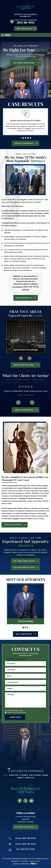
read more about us (24, 298)
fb (20, 801)
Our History (14, 775)
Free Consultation (24, 29)
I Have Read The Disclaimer (17, 712)
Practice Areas (35, 775)
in (31, 801)
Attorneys (24, 775)
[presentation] (21, 358)
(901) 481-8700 (25, 23)
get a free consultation (24, 63)
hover (25, 604)
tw (25, 801)
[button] (21, 138)
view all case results (24, 143)
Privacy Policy (18, 710)
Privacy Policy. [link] (35, 861)
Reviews (45, 775)
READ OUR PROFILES (24, 634)
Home (6, 775)
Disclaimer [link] (15, 861)
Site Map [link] (24, 861)
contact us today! (13, 525)
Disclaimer (9, 710)
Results (21, 778)
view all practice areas (24, 365)
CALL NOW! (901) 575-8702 (24, 567)
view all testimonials (24, 410)
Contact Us (30, 778)
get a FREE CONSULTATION (24, 827)
